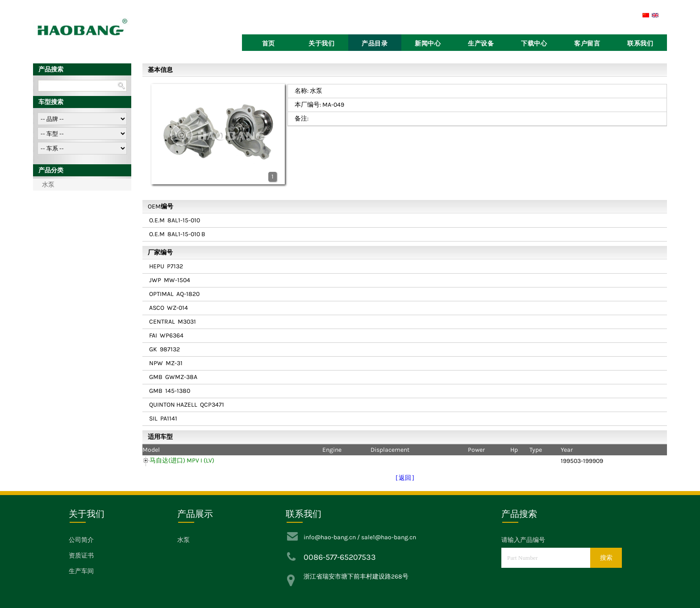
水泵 (48, 185)
